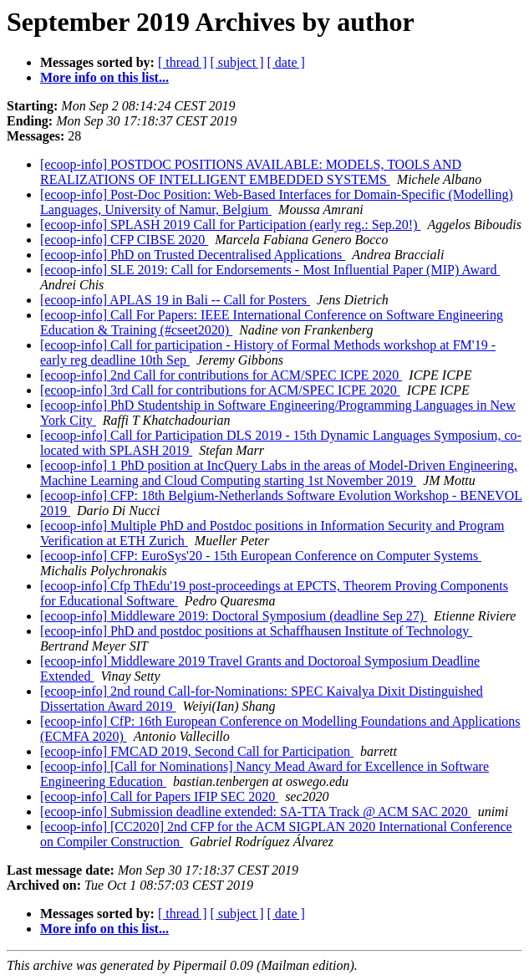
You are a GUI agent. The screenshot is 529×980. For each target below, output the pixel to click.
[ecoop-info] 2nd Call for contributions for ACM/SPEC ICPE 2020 (221, 375)
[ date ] (286, 62)
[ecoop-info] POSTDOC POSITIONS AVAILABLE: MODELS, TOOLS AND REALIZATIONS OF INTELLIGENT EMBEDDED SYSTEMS (251, 172)
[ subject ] (237, 62)
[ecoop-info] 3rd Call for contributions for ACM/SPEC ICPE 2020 (220, 390)
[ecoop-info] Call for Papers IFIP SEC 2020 (159, 796)
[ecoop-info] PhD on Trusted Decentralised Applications (193, 255)
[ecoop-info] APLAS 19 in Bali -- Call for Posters (175, 300)
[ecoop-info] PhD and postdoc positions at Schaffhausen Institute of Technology (256, 631)
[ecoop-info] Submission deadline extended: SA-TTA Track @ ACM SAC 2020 (256, 812)
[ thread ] (183, 62)
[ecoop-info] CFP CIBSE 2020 (124, 240)
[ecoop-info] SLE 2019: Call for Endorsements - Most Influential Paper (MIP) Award (270, 270)
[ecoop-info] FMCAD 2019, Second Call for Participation (197, 751)
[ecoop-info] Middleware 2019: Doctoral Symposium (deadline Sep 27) (234, 616)
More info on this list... (104, 77)
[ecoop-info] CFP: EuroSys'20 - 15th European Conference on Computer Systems (261, 556)
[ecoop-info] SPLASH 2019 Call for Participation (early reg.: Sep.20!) (230, 225)
